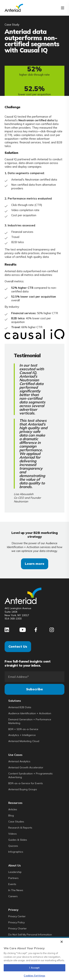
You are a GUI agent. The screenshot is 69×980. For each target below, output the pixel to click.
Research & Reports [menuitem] (20, 828)
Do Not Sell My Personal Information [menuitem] (30, 935)
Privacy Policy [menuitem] (16, 922)
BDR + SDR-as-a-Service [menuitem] (23, 729)
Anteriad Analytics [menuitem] (19, 761)
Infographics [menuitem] (16, 852)
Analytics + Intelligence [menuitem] (22, 735)
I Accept (34, 968)
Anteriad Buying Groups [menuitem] (23, 789)
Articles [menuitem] (13, 809)
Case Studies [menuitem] (16, 822)
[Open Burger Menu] (63, 8)
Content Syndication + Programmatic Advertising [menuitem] (31, 775)
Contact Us (18, 646)
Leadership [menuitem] (15, 872)
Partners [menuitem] (13, 878)
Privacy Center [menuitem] (17, 916)
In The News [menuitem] (16, 890)
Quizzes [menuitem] (13, 846)
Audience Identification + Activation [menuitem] (30, 713)
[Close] (62, 942)
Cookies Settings (34, 976)
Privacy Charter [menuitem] (17, 928)
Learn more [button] (35, 564)
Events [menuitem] (12, 884)
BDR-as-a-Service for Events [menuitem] (26, 783)
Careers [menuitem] (13, 896)
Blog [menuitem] (11, 815)
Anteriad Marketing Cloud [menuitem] (24, 741)
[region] (34, 959)
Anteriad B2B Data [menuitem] (20, 707)
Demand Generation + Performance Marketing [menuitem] (30, 721)
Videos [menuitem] (13, 834)
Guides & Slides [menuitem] (18, 840)
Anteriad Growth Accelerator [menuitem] (26, 767)
